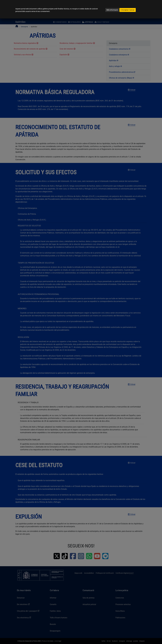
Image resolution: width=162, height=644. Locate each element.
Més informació (112, 10)
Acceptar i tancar (128, 10)
